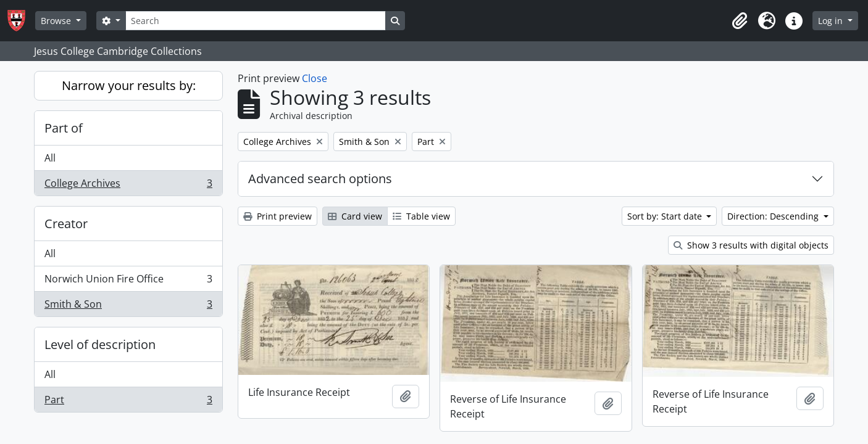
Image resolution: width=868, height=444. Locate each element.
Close (315, 78)
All (50, 158)
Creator (66, 224)
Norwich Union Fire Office (128, 282)
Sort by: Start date (666, 216)
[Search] (256, 21)
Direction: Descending (774, 216)
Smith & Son (128, 306)
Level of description (100, 344)
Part (128, 402)
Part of (64, 128)
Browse (57, 21)
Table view (421, 216)
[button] (740, 21)
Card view (355, 216)
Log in (832, 21)
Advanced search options (320, 179)
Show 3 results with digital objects (751, 245)
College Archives (128, 186)
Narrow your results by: (129, 85)
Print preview (278, 216)
